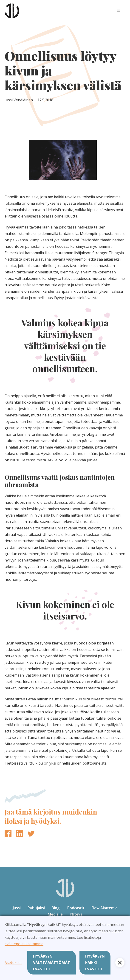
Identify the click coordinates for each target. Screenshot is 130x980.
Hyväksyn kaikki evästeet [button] (95, 963)
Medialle (55, 914)
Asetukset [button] (13, 963)
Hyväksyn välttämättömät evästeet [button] (52, 963)
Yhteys (76, 914)
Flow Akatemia (104, 908)
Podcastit (76, 908)
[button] (119, 10)
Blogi (56, 908)
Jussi (17, 908)
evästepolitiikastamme (24, 944)
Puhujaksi (36, 908)
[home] (12, 10)
